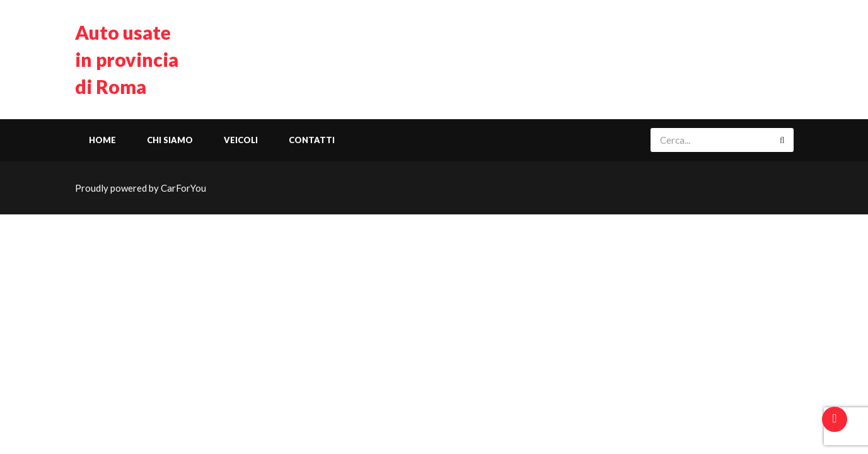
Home (102, 140)
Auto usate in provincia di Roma (127, 59)
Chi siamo (170, 140)
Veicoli (241, 140)
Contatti (312, 140)
